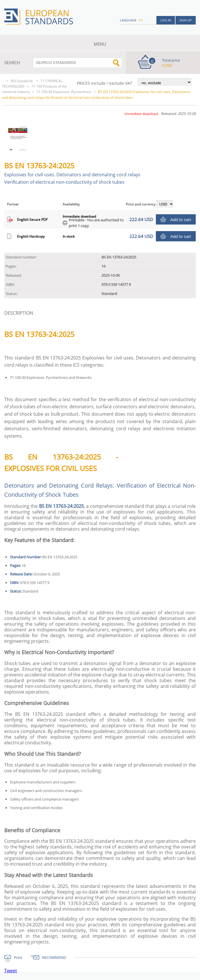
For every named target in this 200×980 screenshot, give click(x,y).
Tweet (11, 971)
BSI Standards (22, 81)
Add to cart (181, 220)
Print (18, 957)
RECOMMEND (54, 957)
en (141, 20)
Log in (166, 20)
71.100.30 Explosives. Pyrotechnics (64, 92)
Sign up (186, 20)
